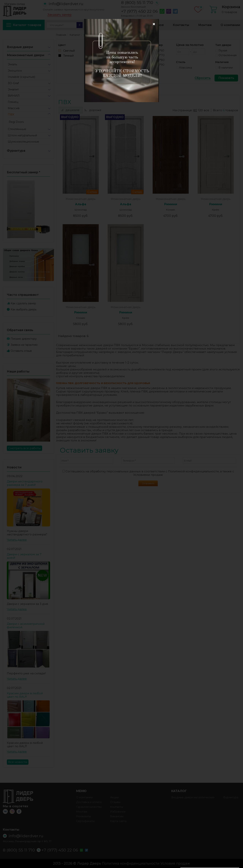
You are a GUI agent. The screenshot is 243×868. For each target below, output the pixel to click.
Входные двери (20, 47)
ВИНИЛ (14, 96)
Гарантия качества (89, 807)
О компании (230, 25)
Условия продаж (175, 863)
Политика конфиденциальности (131, 863)
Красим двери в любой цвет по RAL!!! (25, 695)
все (206, 110)
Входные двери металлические (193, 797)
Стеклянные (17, 129)
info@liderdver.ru (66, 4)
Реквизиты (84, 816)
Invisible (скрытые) (22, 77)
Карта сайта (118, 821)
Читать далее (17, 540)
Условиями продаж (148, 475)
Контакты (181, 25)
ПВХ (11, 114)
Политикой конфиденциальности (193, 471)
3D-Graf (13, 83)
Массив (14, 108)
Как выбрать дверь (24, 309)
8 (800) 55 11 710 (137, 3)
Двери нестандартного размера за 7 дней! (25, 483)
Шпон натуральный (22, 135)
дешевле (70, 110)
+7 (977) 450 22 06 (139, 11)
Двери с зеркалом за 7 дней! (24, 556)
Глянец (13, 102)
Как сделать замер (23, 303)
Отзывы (115, 802)
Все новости (18, 762)
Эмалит (13, 89)
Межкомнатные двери (26, 55)
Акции (91, 25)
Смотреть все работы (24, 448)
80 (195, 110)
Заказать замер (60, 15)
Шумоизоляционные (23, 142)
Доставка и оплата (121, 25)
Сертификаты (85, 821)
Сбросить (203, 78)
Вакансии (117, 816)
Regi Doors (16, 122)
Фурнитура (16, 151)
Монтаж (205, 25)
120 (200, 110)
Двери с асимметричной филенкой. (26, 625)
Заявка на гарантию (24, 345)
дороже (93, 110)
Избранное (155, 25)
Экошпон (15, 71)
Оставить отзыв (21, 351)
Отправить (148, 483)
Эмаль (12, 64)
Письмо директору (24, 339)
